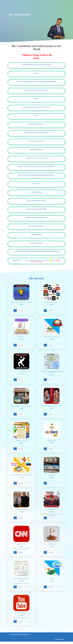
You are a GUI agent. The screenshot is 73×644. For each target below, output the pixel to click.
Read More (18, 311)
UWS (62, 642)
